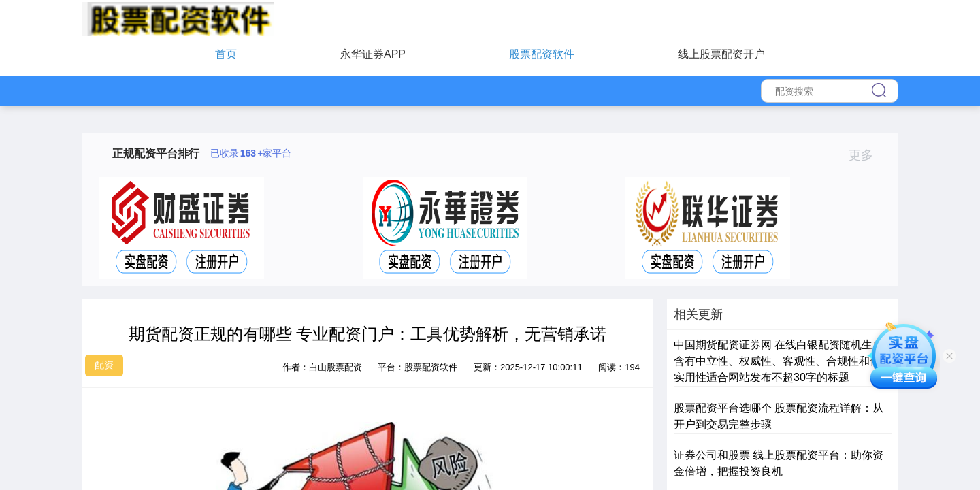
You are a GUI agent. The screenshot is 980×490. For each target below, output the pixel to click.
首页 (226, 54)
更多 (867, 155)
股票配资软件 (542, 54)
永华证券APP (373, 54)
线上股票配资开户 (721, 54)
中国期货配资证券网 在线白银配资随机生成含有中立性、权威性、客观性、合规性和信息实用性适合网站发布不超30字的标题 (783, 361)
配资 (104, 365)
